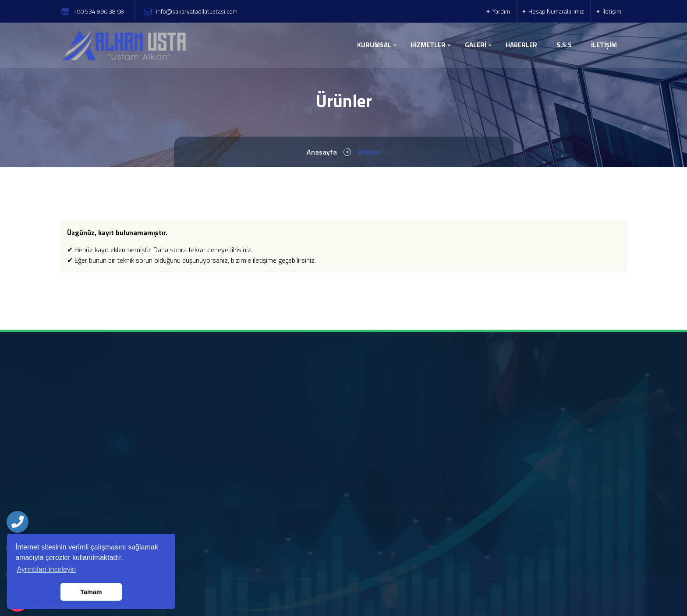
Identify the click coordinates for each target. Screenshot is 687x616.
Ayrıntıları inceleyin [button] (46, 569)
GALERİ (476, 45)
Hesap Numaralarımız (552, 11)
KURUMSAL (374, 45)
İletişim (608, 11)
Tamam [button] (91, 592)
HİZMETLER (428, 45)
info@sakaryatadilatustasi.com (197, 11)
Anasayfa (322, 152)
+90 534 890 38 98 (99, 11)
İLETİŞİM (604, 45)
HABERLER (521, 45)
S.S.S (564, 45)
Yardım (498, 11)
